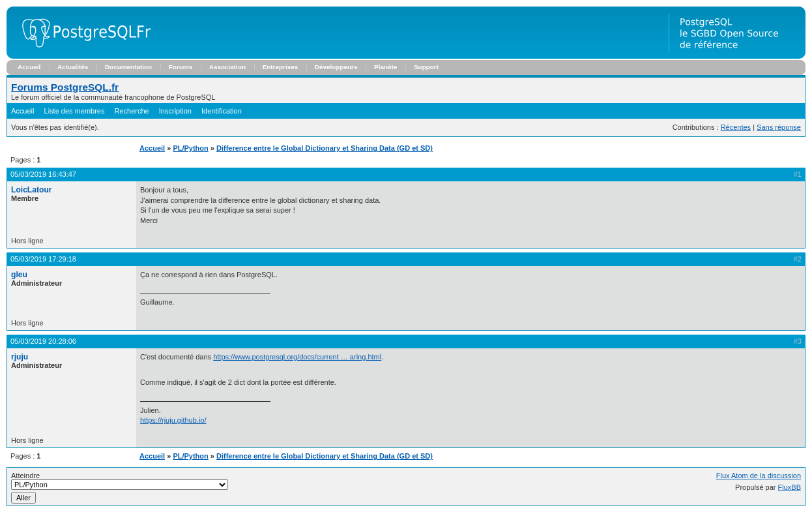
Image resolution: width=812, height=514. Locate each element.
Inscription (175, 111)
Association (227, 67)
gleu (19, 275)
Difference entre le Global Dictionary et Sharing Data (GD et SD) (325, 148)
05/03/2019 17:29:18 (43, 259)
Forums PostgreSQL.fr (65, 87)
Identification (222, 111)
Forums (181, 67)
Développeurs (336, 67)
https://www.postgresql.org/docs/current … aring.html (297, 357)
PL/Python (190, 148)
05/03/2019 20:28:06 (43, 341)
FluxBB (790, 487)
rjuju (20, 357)
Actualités (73, 67)
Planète (385, 67)
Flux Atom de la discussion (759, 476)
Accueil (29, 67)
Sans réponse (779, 127)
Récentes (736, 127)
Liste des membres (75, 111)
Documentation (128, 67)
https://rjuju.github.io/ (173, 420)
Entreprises (281, 67)
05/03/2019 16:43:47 (43, 174)
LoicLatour (31, 190)
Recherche (132, 111)
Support (426, 67)
